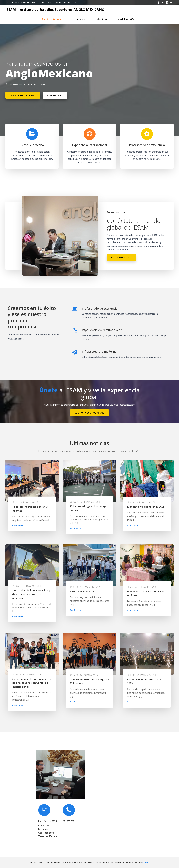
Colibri (146, 862)
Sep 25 (74, 502)
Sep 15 (132, 502)
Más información (127, 19)
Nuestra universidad (53, 19)
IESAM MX (29, 502)
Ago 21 (75, 587)
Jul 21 (131, 675)
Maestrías (103, 19)
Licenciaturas (81, 19)
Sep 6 (16, 586)
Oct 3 (16, 502)
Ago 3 (17, 675)
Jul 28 (74, 675)
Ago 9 (131, 587)
